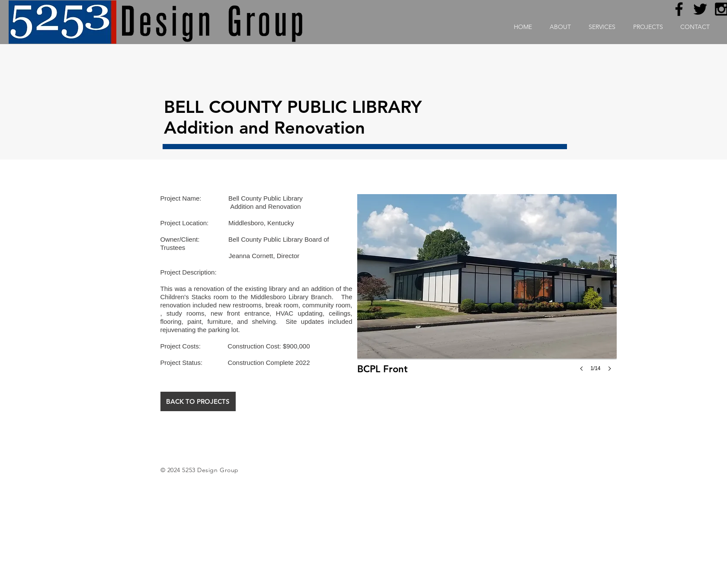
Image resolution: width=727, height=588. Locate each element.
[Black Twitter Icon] (700, 9)
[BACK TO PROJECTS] (198, 401)
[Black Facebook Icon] (679, 9)
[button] (487, 291)
